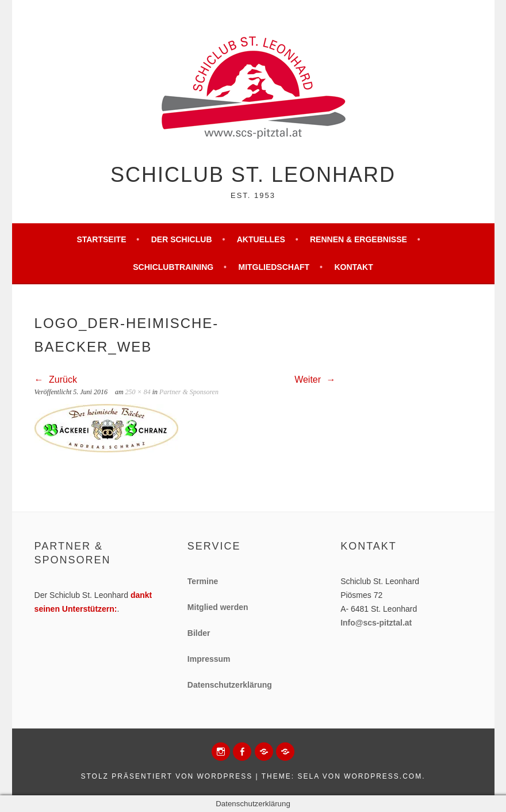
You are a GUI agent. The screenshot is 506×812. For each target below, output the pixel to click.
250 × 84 (138, 392)
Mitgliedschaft (274, 267)
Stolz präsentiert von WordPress (166, 776)
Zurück (56, 380)
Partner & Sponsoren (189, 392)
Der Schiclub (182, 239)
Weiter (315, 380)
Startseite (101, 239)
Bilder (199, 633)
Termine (203, 581)
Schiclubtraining (173, 267)
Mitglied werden (218, 607)
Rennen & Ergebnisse (359, 239)
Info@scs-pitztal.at (376, 623)
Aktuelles (261, 239)
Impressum (209, 659)
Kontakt (353, 267)
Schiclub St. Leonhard (253, 175)
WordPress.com (383, 776)
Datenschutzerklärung (230, 685)
